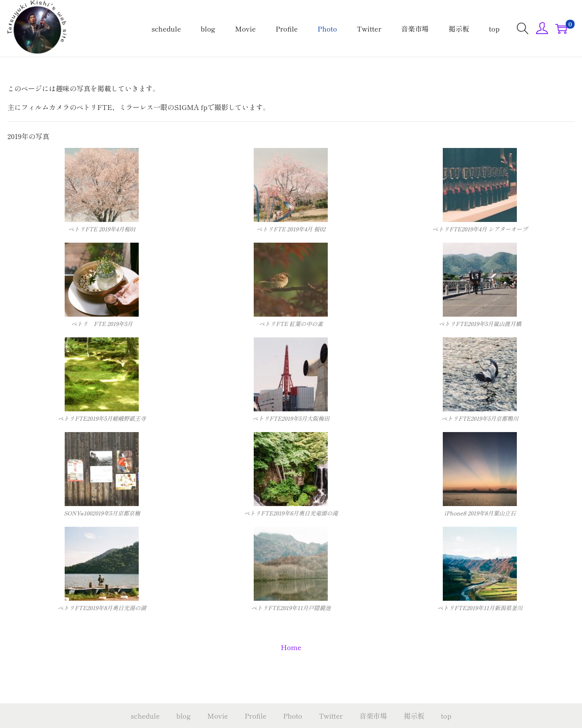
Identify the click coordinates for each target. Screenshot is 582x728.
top (446, 716)
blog (183, 716)
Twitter (331, 716)
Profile (256, 716)
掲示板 (414, 716)
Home (291, 647)
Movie (218, 716)
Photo (292, 716)
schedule (145, 716)
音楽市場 (373, 716)
